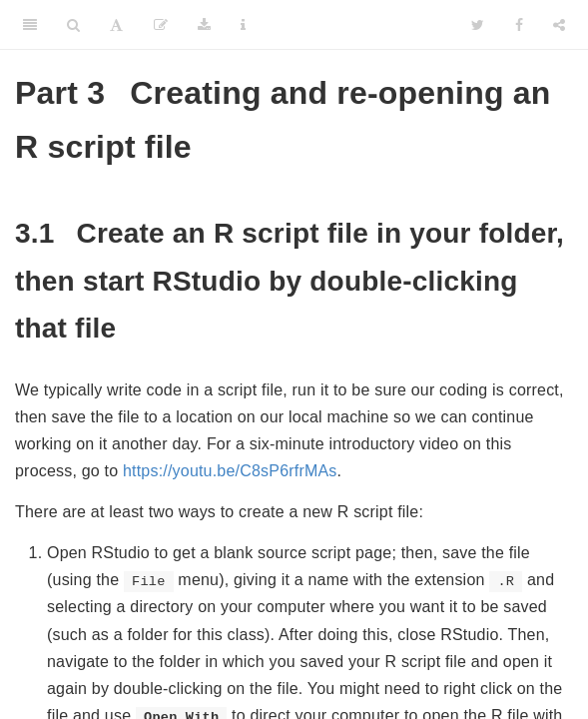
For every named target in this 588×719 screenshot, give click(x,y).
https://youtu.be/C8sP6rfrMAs (230, 471)
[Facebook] (519, 25)
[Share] (559, 25)
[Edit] (161, 25)
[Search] (73, 25)
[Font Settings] (116, 25)
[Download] (204, 25)
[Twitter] (478, 25)
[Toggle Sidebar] (30, 25)
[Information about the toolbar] (243, 25)
